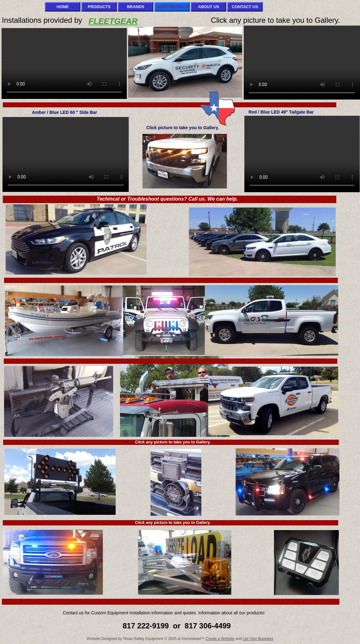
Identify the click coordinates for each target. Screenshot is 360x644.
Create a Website (220, 639)
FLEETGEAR (113, 21)
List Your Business (258, 639)
